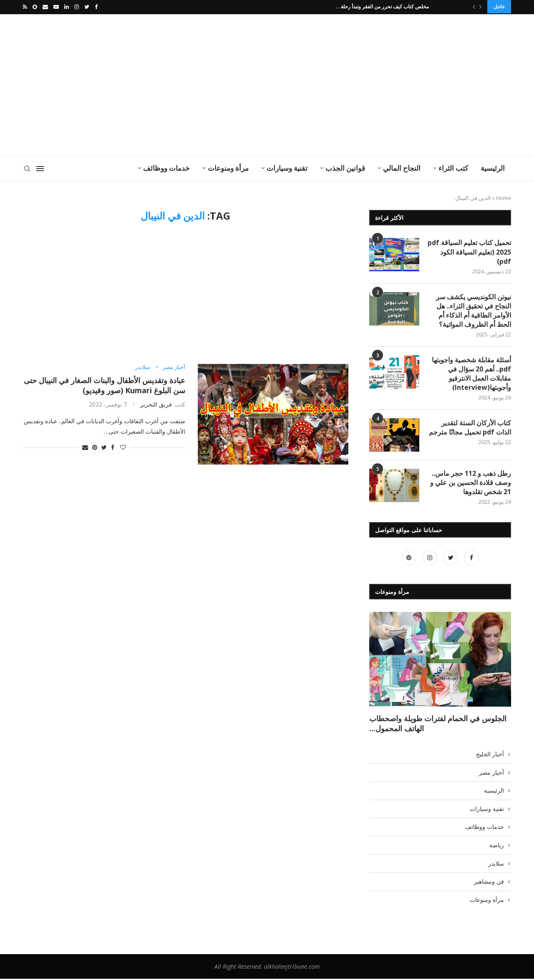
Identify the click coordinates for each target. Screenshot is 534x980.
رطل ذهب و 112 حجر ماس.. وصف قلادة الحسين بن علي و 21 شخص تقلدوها (471, 483)
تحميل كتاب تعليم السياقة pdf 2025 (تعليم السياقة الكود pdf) (469, 251)
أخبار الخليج (490, 755)
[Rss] (25, 7)
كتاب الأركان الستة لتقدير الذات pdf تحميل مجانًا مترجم (470, 428)
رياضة (497, 846)
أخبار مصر (174, 366)
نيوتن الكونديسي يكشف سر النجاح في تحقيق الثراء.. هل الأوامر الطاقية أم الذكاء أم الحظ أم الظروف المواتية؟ (474, 310)
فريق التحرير (156, 403)
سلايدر (143, 366)
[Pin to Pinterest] (95, 447)
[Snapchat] (35, 7)
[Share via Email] (85, 447)
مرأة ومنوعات (228, 167)
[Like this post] (123, 447)
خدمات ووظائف (166, 167)
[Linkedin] (67, 7)
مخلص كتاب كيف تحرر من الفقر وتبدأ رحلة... (382, 6)
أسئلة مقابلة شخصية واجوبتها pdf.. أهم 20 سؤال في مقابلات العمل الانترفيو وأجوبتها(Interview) (471, 374)
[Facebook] (96, 7)
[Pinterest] (409, 559)
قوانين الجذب (345, 167)
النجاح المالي (402, 167)
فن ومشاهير (489, 883)
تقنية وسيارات (287, 167)
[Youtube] (56, 7)
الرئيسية (493, 167)
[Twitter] (87, 7)
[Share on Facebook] (113, 447)
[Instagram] (77, 7)
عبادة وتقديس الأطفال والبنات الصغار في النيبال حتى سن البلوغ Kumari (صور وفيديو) (105, 384)
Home (504, 197)
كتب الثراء (453, 167)
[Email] (45, 7)
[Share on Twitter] (104, 447)
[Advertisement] (184, 84)
